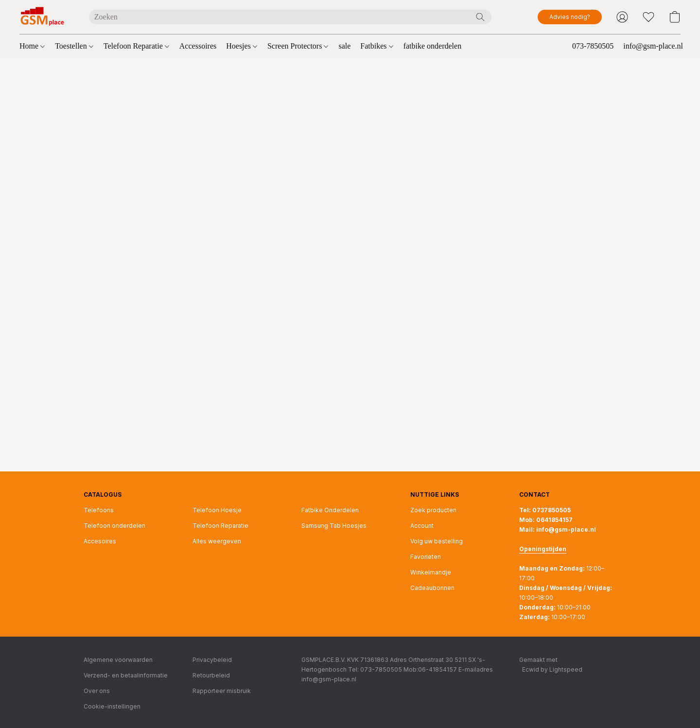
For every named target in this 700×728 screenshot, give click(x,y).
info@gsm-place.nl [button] (653, 46)
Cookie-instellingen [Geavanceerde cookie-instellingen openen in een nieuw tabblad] (112, 706)
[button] (44, 17)
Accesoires (100, 541)
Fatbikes (376, 46)
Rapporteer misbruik (222, 691)
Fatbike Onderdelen (330, 510)
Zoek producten (433, 510)
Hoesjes (242, 46)
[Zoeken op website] (480, 17)
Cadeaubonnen (432, 588)
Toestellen (74, 46)
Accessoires (198, 46)
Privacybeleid (212, 660)
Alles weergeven (217, 541)
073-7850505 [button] (593, 46)
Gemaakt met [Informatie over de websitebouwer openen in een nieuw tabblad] (551, 665)
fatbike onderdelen (433, 46)
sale (344, 46)
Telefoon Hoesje (217, 510)
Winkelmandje (431, 572)
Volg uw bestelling (437, 541)
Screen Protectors (298, 46)
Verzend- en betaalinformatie (126, 675)
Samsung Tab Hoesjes (334, 526)
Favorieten (426, 557)
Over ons (97, 691)
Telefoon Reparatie (136, 46)
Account (422, 526)
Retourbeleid (211, 675)
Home (32, 46)
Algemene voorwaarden (118, 660)
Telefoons (99, 510)
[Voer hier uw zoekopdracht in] (290, 17)
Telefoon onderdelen (114, 526)
